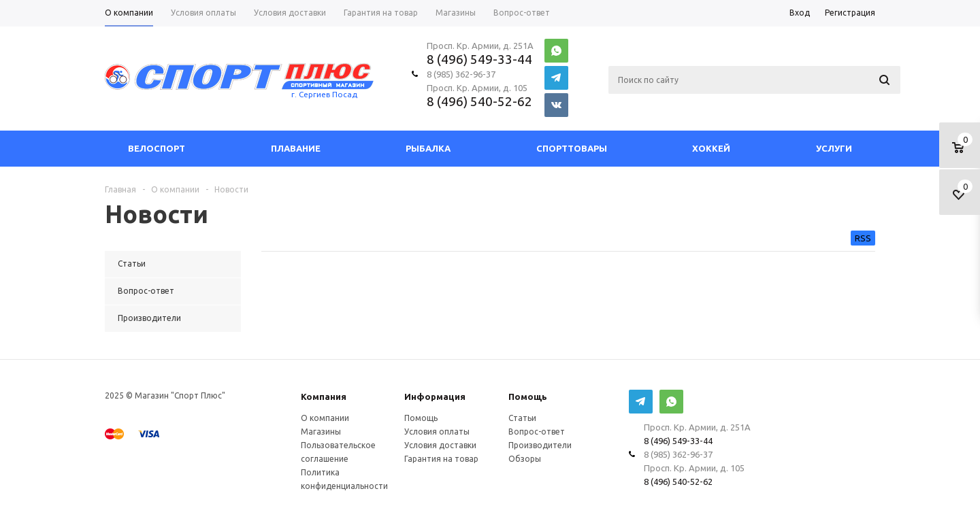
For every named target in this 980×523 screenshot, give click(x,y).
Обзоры (525, 459)
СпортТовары (572, 148)
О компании (325, 418)
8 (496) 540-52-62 (479, 101)
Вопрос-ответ (537, 432)
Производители (540, 445)
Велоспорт (157, 148)
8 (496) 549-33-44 (479, 59)
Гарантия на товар (441, 459)
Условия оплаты (437, 432)
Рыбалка (428, 148)
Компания (324, 397)
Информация (435, 397)
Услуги (834, 148)
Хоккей (711, 148)
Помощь (528, 397)
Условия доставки (440, 445)
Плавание (296, 148)
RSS (863, 238)
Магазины (321, 432)
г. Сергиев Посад (324, 94)
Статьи (522, 418)
